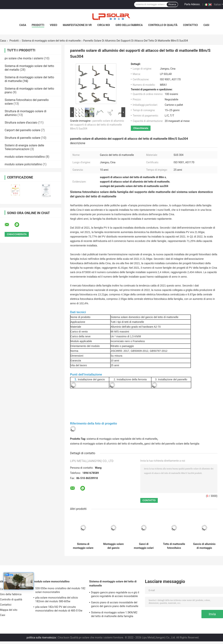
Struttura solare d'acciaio (21, 123)
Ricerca (172, 4)
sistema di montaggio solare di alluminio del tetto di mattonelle (106, 444)
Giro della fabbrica (129, 25)
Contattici (190, 25)
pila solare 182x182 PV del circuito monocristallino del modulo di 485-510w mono (59, 609)
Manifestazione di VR (77, 25)
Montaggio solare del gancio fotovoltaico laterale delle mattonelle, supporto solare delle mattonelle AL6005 (113, 546)
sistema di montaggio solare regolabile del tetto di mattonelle (122, 439)
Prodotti (38, 25)
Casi (206, 25)
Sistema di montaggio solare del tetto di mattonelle (51, 41)
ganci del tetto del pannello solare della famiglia (172, 444)
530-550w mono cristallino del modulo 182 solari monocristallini (60, 590)
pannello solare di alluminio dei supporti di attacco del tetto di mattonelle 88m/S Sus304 (97, 125)
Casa (23, 25)
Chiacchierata (141, 128)
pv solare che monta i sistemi (24, 58)
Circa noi (104, 25)
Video (54, 25)
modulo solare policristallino (23, 164)
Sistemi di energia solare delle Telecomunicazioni (24, 147)
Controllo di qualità (163, 25)
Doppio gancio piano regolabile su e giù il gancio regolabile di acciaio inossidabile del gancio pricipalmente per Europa (115, 595)
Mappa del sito (9, 610)
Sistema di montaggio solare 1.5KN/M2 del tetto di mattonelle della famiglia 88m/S (83, 546)
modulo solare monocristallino (25, 157)
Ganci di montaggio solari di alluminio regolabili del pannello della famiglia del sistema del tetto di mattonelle (144, 546)
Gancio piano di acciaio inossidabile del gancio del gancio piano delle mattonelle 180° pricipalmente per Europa (115, 605)
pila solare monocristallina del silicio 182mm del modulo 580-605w (57, 599)
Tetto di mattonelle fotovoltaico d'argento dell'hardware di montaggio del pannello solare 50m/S (174, 546)
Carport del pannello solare (22, 130)
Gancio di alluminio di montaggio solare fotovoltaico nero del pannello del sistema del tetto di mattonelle (204, 546)
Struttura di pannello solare (22, 138)
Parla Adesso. (192, 4)
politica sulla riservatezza (41, 638)
